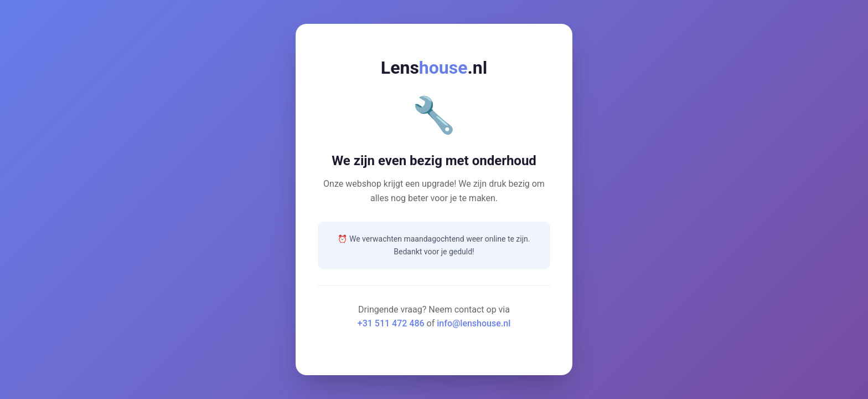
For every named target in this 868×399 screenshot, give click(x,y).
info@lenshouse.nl (474, 323)
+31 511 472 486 (391, 323)
